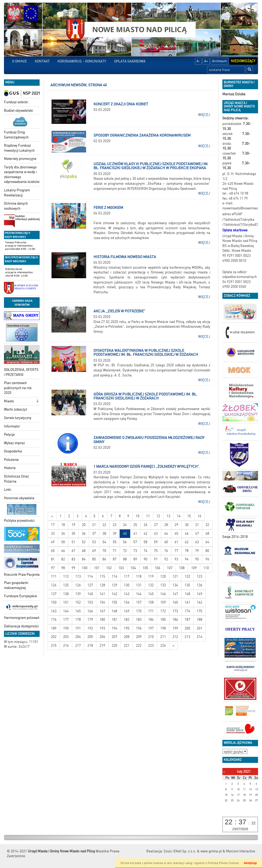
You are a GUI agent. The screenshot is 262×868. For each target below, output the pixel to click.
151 (66, 602)
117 (127, 576)
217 (78, 646)
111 (54, 576)
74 (146, 551)
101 (97, 568)
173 (175, 611)
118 (139, 576)
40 (125, 534)
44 (166, 534)
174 (187, 611)
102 (109, 568)
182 (127, 620)
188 (200, 620)
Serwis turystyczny (18, 418)
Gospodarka (13, 451)
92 (166, 559)
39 (115, 534)
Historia (10, 468)
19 (73, 525)
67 (73, 551)
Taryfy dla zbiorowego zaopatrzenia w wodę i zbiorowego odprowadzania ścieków (22, 175)
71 (115, 551)
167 (102, 611)
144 (139, 594)
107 (170, 568)
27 (156, 525)
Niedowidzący (243, 61)
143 (127, 594)
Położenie (11, 460)
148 (187, 594)
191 (78, 628)
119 (151, 576)
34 (63, 534)
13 (169, 516)
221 (127, 646)
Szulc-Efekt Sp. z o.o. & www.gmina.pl (193, 851)
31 (197, 525)
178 (78, 620)
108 (182, 568)
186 (175, 620)
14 (179, 516)
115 (102, 576)
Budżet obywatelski (18, 111)
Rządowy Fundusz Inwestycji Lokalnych (19, 148)
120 (163, 576)
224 (163, 646)
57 (135, 542)
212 (175, 637)
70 (104, 551)
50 (63, 542)
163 (54, 611)
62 (187, 542)
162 (200, 602)
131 (139, 585)
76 (166, 551)
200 (187, 628)
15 (189, 516)
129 (114, 585)
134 (175, 585)
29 (176, 525)
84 (84, 559)
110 (206, 568)
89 (135, 559)
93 (176, 559)
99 (73, 568)
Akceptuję (250, 863)
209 (139, 637)
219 (102, 646)
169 (127, 611)
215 (54, 646)
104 (133, 568)
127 (90, 585)
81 (53, 559)
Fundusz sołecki (16, 102)
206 (102, 637)
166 (90, 611)
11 (148, 516)
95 (197, 559)
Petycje (9, 435)
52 (84, 542)
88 (125, 559)
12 (158, 516)
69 (94, 551)
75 (156, 551)
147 (175, 594)
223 (151, 646)
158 (151, 602)
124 (54, 585)
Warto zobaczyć (16, 409)
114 (90, 576)
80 (207, 551)
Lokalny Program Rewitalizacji (17, 193)
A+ (206, 61)
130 (127, 585)
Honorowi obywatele (19, 498)
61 (176, 542)
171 (151, 611)
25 (135, 525)
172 (163, 611)
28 (166, 525)
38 (104, 534)
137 (54, 594)
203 (66, 637)
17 (53, 525)
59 (156, 542)
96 (207, 559)
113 (78, 576)
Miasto (9, 401)
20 (84, 525)
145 (151, 594)
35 (73, 534)
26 (146, 525)
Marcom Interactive (241, 851)
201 (200, 628)
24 (125, 525)
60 (166, 542)
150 (54, 602)
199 (175, 628)
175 (200, 611)
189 (54, 628)
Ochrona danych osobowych (16, 206)
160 (175, 602)
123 (200, 576)
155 (114, 602)
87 (115, 559)
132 (151, 585)
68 (84, 551)
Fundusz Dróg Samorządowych (16, 135)
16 (199, 516)
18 (63, 525)
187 (187, 620)
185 (163, 620)
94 (187, 559)
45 (176, 534)
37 (94, 534)
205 (90, 637)
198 (163, 628)
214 (200, 637)
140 (90, 594)
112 (66, 576)
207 (114, 637)
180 (102, 620)
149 (200, 594)
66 (63, 551)
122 (187, 576)
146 (163, 594)
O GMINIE (20, 61)
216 (66, 646)
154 (102, 602)
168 (114, 611)
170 (139, 611)
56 (125, 542)
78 (187, 551)
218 (90, 646)
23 (115, 525)
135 (187, 585)
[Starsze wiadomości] (173, 646)
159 (163, 602)
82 (63, 559)
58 (146, 542)
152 (78, 602)
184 (151, 620)
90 (146, 559)
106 (158, 568)
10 (138, 516)
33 (53, 534)
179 (90, 620)
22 (104, 525)
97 (53, 568)
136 (200, 585)
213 (187, 637)
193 (102, 628)
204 (78, 637)
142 (114, 594)
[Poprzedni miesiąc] (224, 772)
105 (145, 568)
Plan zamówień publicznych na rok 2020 (18, 388)
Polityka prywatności (19, 521)
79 (197, 551)
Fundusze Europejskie (20, 596)
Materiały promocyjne (20, 159)
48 (207, 534)
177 (66, 620)
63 (197, 542)
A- (198, 61)
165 (78, 611)
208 (127, 637)
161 (187, 602)
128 (102, 585)
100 (85, 568)
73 (135, 551)
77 (176, 551)
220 (114, 646)
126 (78, 585)
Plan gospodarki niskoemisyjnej (16, 585)
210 (151, 637)
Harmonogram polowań (22, 618)
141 (102, 594)
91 (156, 559)
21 (94, 525)
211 (163, 637)
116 (114, 576)
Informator (12, 426)
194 (114, 628)
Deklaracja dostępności (21, 626)
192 (90, 628)
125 (66, 585)
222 (139, 646)
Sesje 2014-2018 (235, 537)
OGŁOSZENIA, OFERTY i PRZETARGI (21, 372)
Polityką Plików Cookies (223, 863)
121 (175, 576)
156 (127, 602)
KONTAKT (42, 61)
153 (90, 602)
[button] (37, 370)
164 (66, 611)
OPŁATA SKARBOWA (130, 61)
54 (104, 542)
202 (54, 637)
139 (78, 594)
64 (207, 542)
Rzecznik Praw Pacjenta (22, 575)
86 (104, 559)
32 (207, 525)
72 (125, 551)
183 (139, 620)
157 (139, 602)
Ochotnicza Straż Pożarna (16, 479)
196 (139, 628)
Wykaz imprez (14, 443)
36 (84, 534)
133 (163, 585)
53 (94, 542)
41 (135, 534)
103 (121, 568)
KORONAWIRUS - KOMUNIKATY (82, 61)
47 (197, 534)
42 (146, 534)
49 (53, 542)
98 (63, 568)
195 (127, 628)
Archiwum (219, 61)
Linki (8, 490)
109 (194, 568)
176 (54, 620)
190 (66, 628)
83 (73, 559)
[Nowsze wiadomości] (52, 516)
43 (156, 534)
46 (187, 534)
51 (73, 542)
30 (187, 525)
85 (94, 559)
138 (66, 594)
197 (151, 628)
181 (114, 620)
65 (53, 551)
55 (115, 542)
